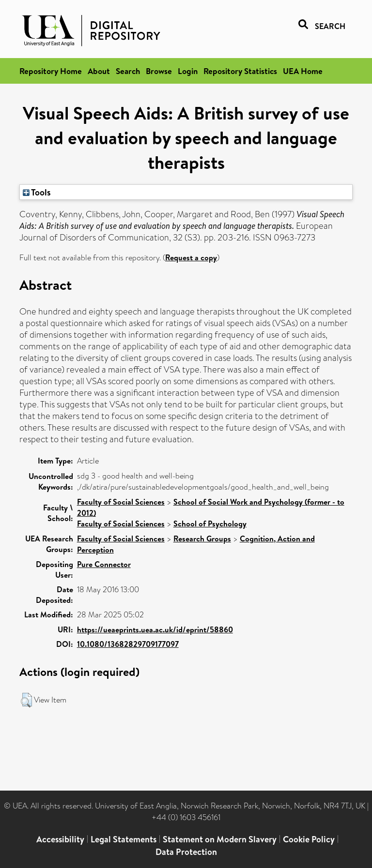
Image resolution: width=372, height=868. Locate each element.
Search (128, 71)
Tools (37, 192)
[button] (26, 700)
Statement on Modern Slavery (220, 839)
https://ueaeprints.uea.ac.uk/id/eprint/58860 (155, 629)
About (99, 71)
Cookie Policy (309, 839)
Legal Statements (124, 839)
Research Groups (202, 539)
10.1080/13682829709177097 (128, 644)
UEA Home (303, 71)
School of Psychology (210, 524)
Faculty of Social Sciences (121, 502)
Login (188, 71)
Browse (159, 71)
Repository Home (51, 71)
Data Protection (186, 852)
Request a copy (191, 257)
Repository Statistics (240, 71)
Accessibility (60, 839)
